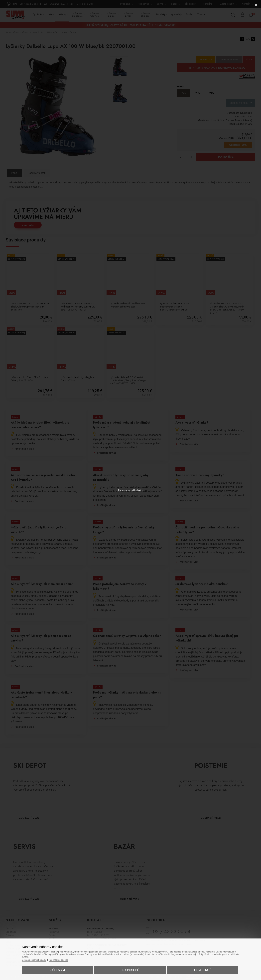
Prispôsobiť (130, 969)
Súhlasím (61, 969)
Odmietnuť (200, 969)
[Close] (256, 5)
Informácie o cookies (64, 959)
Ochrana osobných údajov (39, 959)
